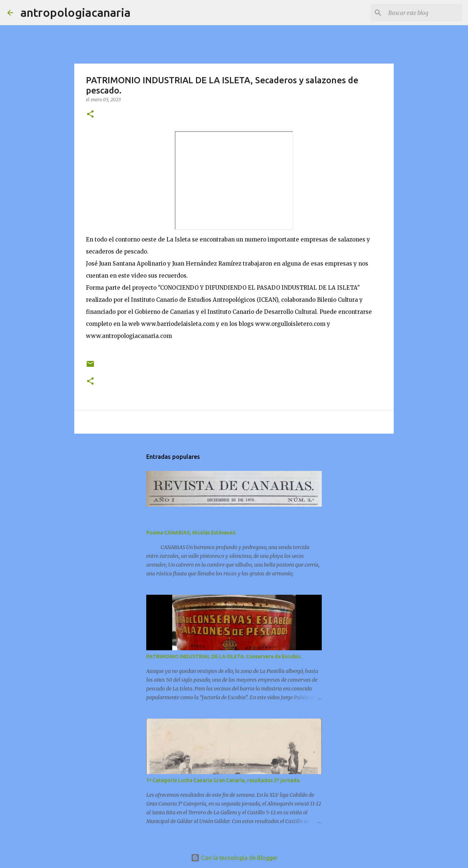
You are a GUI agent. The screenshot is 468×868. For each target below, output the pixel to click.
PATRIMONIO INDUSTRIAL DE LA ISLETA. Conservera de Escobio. (224, 656)
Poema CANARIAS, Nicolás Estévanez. (191, 533)
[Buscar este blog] (424, 13)
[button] (90, 115)
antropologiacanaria (76, 12)
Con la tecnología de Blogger (234, 858)
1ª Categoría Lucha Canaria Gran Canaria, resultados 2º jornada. (223, 780)
